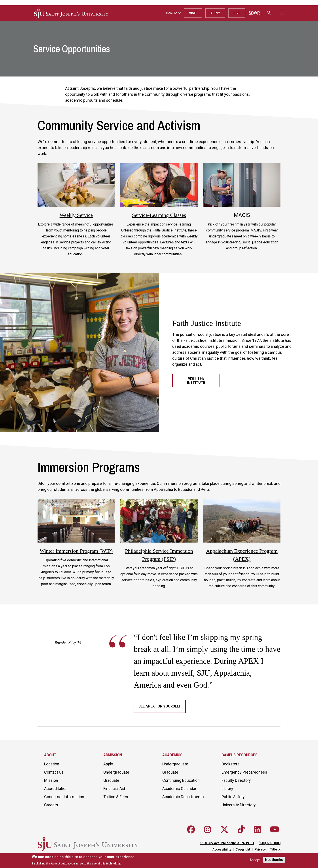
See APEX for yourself (160, 706)
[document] (84, 860)
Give (237, 13)
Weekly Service (76, 215)
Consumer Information (64, 797)
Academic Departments (183, 797)
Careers (51, 805)
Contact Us (54, 772)
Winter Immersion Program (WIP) (76, 551)
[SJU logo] (71, 13)
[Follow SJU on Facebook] (191, 830)
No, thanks (274, 860)
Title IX (275, 849)
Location (52, 764)
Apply (215, 13)
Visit (193, 13)
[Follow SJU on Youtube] (275, 830)
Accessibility (222, 849)
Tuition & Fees (116, 797)
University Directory (239, 805)
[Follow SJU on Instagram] (208, 830)
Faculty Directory (236, 780)
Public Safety (233, 797)
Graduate (111, 780)
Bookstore (231, 764)
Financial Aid (114, 789)
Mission (51, 780)
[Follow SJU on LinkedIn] (257, 830)
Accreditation (56, 789)
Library (227, 789)
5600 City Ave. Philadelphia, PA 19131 (227, 843)
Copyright (243, 849)
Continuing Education (181, 780)
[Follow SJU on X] (224, 830)
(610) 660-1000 (270, 843)
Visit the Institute (196, 380)
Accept (255, 860)
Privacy (260, 849)
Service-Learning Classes (159, 215)
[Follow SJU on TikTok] (241, 830)
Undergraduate (116, 772)
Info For (173, 13)
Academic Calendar (179, 789)
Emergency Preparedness (244, 772)
